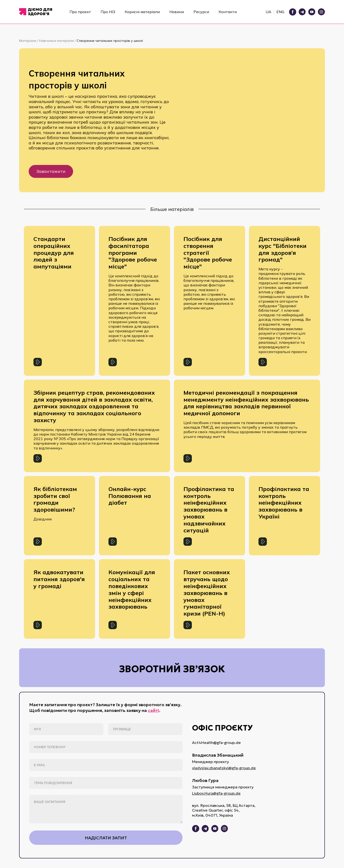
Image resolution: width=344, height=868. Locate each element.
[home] (37, 12)
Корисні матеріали (142, 12)
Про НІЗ (108, 12)
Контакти (228, 12)
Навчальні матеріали (57, 41)
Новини (177, 12)
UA (269, 12)
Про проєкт (80, 12)
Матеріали (28, 41)
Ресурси (201, 12)
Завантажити (51, 171)
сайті (153, 710)
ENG (280, 12)
